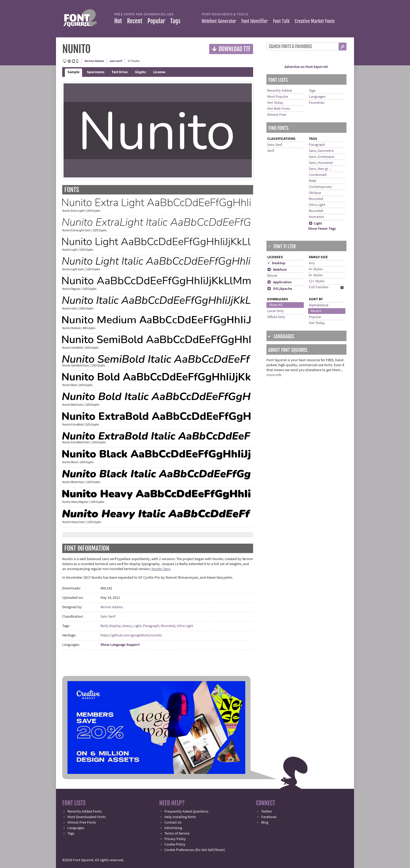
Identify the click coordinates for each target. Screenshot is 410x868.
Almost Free (277, 115)
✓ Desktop (276, 263)
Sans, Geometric (321, 151)
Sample (73, 72)
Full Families (319, 287)
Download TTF (231, 49)
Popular (156, 21)
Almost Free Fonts (82, 823)
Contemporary (320, 187)
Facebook (269, 817)
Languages (317, 97)
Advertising (173, 828)
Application (279, 282)
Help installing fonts (180, 817)
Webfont (277, 270)
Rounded (168, 626)
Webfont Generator (219, 21)
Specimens (96, 72)
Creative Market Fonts (315, 21)
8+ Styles (316, 275)
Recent (135, 21)
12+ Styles (317, 281)
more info (274, 375)
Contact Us (173, 823)
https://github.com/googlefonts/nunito (131, 635)
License (159, 72)
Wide (313, 181)
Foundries (317, 103)
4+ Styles (316, 269)
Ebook (272, 276)
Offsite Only (276, 317)
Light (138, 626)
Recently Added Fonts (85, 812)
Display (115, 626)
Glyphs (140, 72)
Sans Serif (108, 617)
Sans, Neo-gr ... (320, 169)
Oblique (315, 193)
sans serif (116, 61)
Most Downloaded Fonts (87, 817)
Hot (118, 21)
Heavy (127, 626)
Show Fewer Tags (322, 229)
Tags (175, 21)
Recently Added (280, 91)
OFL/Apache (280, 289)
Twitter (267, 812)
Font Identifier (255, 21)
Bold (104, 626)
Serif (271, 151)
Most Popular (278, 97)
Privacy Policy (175, 839)
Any (312, 263)
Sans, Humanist (321, 163)
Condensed (318, 175)
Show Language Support (120, 645)
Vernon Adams (94, 61)
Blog (265, 823)
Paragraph (151, 626)
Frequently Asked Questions (186, 812)
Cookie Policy (175, 844)
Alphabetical (319, 305)
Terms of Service (177, 833)
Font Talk (281, 21)
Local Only (275, 311)
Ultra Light (185, 626)
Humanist (316, 217)
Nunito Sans (161, 569)
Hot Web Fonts (279, 109)
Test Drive (120, 72)
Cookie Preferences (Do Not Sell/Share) (195, 850)
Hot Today (275, 103)
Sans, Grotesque (321, 157)
